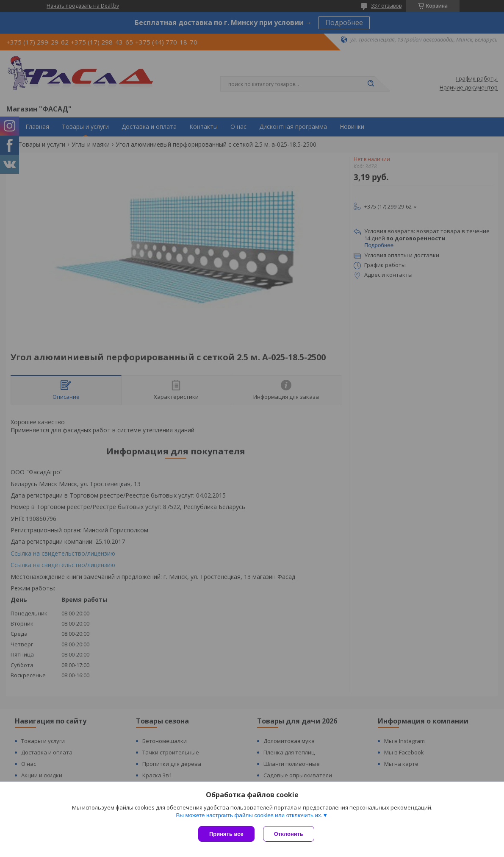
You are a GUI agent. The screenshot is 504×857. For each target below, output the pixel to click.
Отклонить (289, 834)
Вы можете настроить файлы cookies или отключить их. (249, 815)
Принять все (226, 834)
